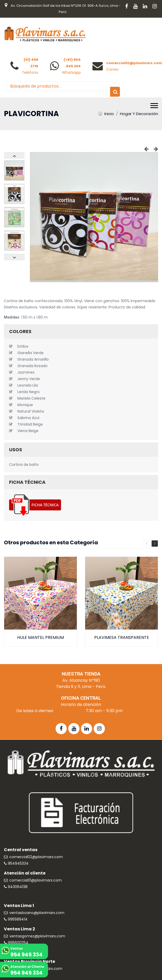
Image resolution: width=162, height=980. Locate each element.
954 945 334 (26, 955)
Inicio (109, 114)
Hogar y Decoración (139, 114)
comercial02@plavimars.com (134, 63)
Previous (147, 544)
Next (155, 544)
